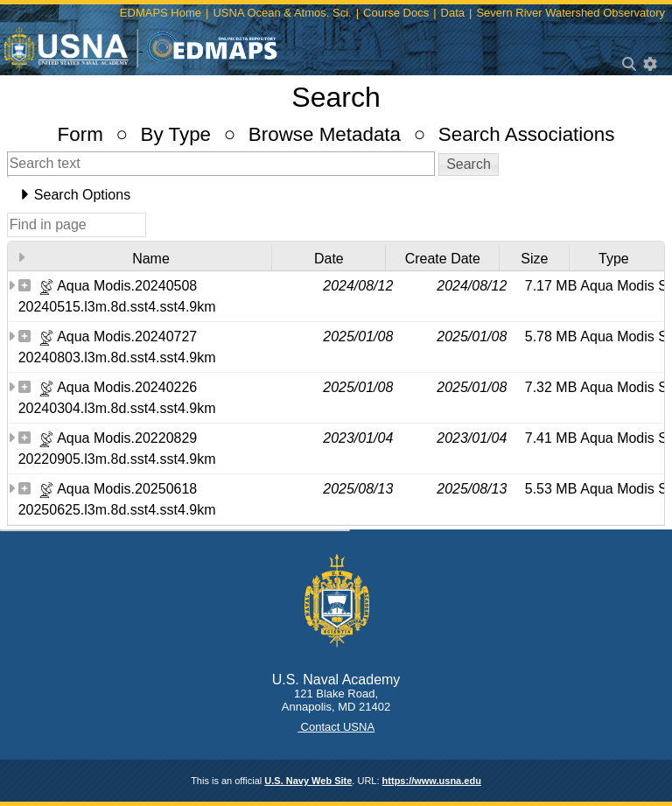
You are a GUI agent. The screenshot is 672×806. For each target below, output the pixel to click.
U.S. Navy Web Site (308, 781)
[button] (469, 165)
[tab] (336, 195)
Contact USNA (336, 727)
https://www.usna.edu (432, 781)
